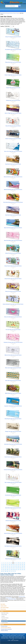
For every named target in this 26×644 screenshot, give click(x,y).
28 (4, 566)
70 (9, 571)
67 (4, 571)
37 (21, 566)
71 (11, 571)
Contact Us (17, 637)
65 (24, 570)
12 (22, 563)
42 (6, 568)
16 (6, 565)
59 (13, 570)
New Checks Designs (5, 608)
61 (17, 570)
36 (19, 566)
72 (13, 571)
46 (13, 568)
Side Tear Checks (5, 621)
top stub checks (9, 598)
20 (13, 565)
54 (4, 570)
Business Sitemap (4, 631)
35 (17, 566)
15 (4, 565)
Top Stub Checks (5, 623)
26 (24, 565)
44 (9, 568)
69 (7, 571)
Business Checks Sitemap (11, 636)
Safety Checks (4, 620)
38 (22, 566)
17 (7, 565)
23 (19, 565)
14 (2, 565)
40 (2, 568)
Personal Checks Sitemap (6, 628)
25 (22, 565)
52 (24, 568)
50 (21, 568)
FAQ (21, 637)
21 (15, 565)
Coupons (3, 616)
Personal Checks (9, 13)
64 (22, 570)
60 (15, 570)
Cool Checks (3, 13)
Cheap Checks (4, 615)
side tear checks (22, 597)
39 (24, 566)
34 (15, 566)
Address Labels (11, 637)
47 (15, 568)
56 (7, 570)
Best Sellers (3, 604)
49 (19, 568)
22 (17, 565)
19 (11, 565)
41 (4, 568)
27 (2, 566)
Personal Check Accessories (6, 629)
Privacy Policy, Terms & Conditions (16, 638)
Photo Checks (3, 609)
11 (21, 563)
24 (21, 565)
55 (6, 570)
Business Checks (5, 637)
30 (7, 566)
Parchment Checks (5, 618)
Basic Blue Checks (5, 613)
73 (15, 571)
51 (22, 568)
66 (2, 571)
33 (13, 566)
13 (24, 563)
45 (11, 568)
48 (17, 568)
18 (9, 565)
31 (9, 566)
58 (11, 570)
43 (7, 568)
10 (19, 563)
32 (11, 566)
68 (6, 571)
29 (6, 566)
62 (19, 570)
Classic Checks (16, 13)
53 (2, 570)
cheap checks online (12, 599)
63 (21, 570)
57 (9, 570)
